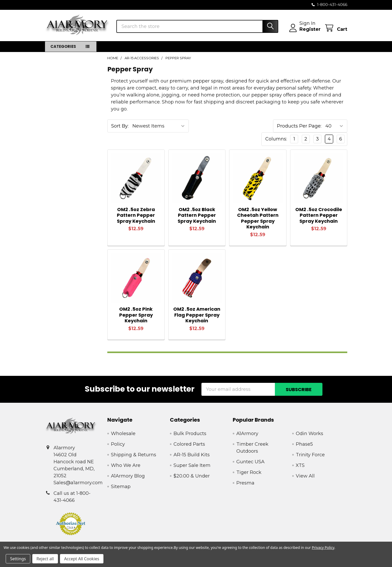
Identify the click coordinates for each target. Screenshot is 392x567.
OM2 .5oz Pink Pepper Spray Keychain (136, 315)
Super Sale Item (192, 465)
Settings (18, 559)
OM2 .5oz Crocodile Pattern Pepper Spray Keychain (319, 215)
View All (305, 476)
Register (310, 29)
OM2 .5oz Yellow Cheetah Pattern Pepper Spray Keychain (258, 218)
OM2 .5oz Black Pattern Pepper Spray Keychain (197, 215)
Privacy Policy (323, 547)
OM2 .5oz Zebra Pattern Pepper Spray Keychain (136, 215)
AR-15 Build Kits (192, 455)
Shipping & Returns (134, 455)
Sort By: (120, 126)
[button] (71, 524)
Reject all (45, 559)
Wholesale (123, 434)
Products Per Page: (299, 126)
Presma (245, 483)
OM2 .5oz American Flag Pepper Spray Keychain (197, 315)
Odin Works (310, 434)
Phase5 (304, 444)
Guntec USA (250, 462)
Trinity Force (310, 455)
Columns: (276, 139)
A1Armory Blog (128, 476)
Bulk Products (190, 434)
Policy (118, 444)
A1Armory (247, 434)
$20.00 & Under (192, 476)
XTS (300, 465)
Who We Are (126, 465)
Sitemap (121, 487)
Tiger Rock (249, 472)
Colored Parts (189, 444)
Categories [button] (63, 46)
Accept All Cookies (82, 559)
